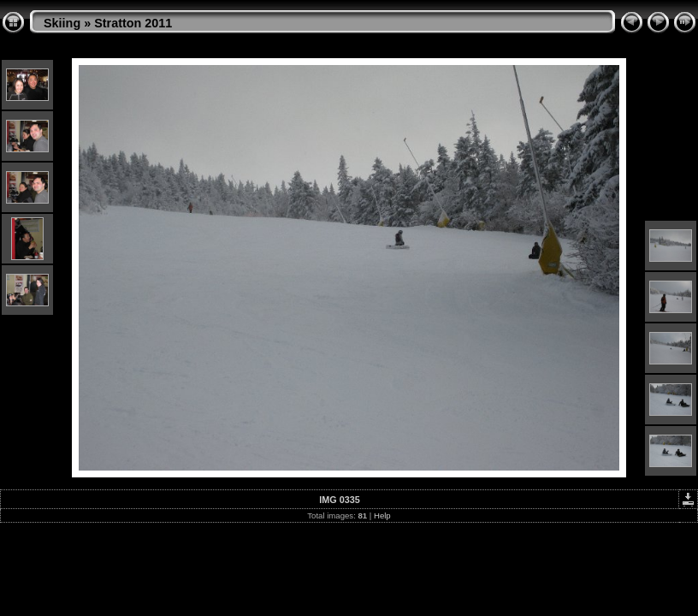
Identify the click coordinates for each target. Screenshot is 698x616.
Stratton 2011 (133, 23)
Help (382, 515)
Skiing (62, 23)
